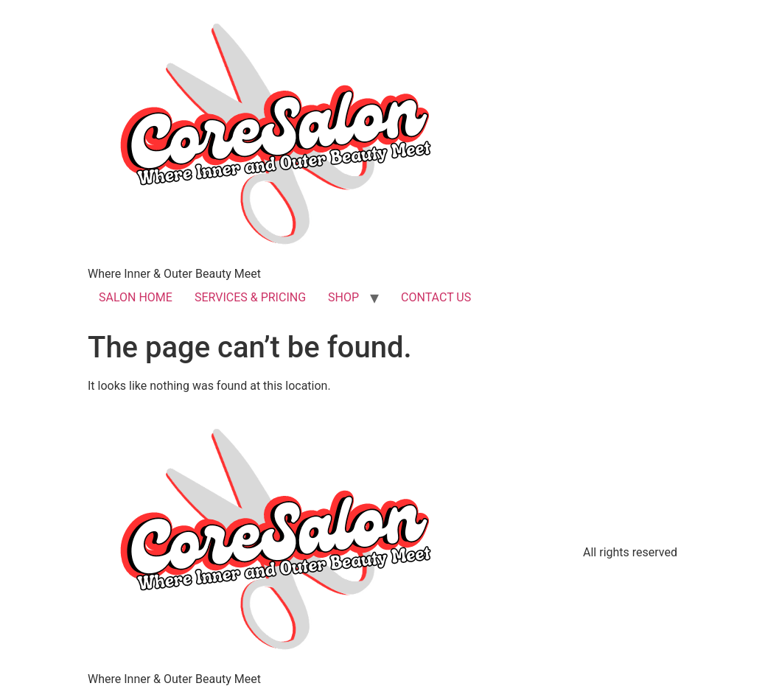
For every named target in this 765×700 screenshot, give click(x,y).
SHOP (343, 297)
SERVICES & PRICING (250, 297)
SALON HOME (136, 297)
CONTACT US (436, 297)
